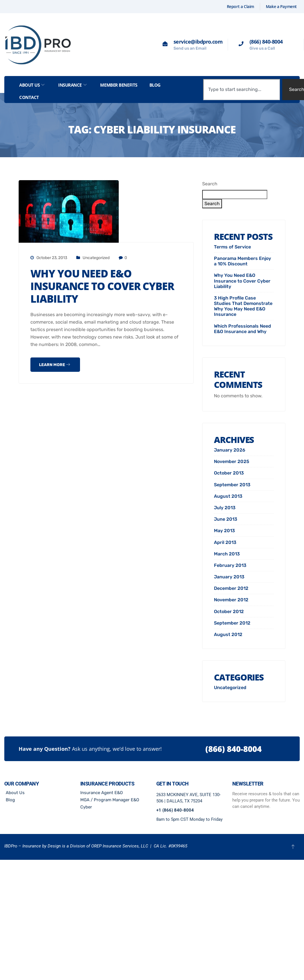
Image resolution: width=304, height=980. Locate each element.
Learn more (54, 365)
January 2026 (230, 450)
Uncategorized (96, 258)
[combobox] (241, 90)
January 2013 (229, 577)
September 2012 (232, 623)
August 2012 (228, 634)
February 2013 (230, 565)
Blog (155, 85)
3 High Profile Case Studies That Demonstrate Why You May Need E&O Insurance (243, 306)
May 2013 (224, 531)
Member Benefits (119, 85)
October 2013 (229, 473)
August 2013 (228, 496)
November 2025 (232, 461)
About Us (32, 85)
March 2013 (227, 554)
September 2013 (232, 485)
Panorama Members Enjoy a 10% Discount (242, 261)
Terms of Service (232, 247)
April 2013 (225, 542)
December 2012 (231, 588)
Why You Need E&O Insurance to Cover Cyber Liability (102, 286)
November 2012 (231, 600)
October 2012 (229, 611)
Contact (29, 97)
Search (210, 184)
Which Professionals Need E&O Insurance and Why (242, 329)
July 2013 (225, 508)
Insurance (72, 85)
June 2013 (226, 519)
